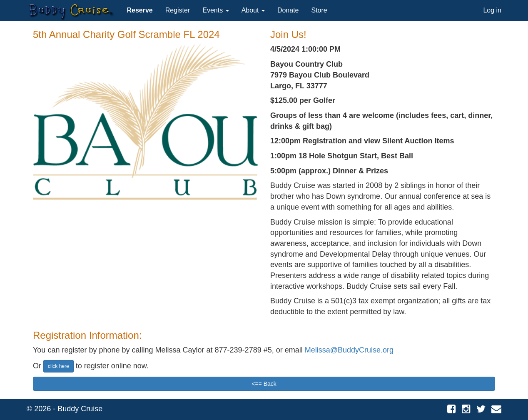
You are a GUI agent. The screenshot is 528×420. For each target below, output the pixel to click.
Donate (288, 10)
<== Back (264, 384)
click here (59, 366)
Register (178, 10)
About (253, 10)
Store (319, 10)
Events (215, 10)
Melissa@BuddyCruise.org (349, 350)
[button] (139, 10)
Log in (492, 10)
